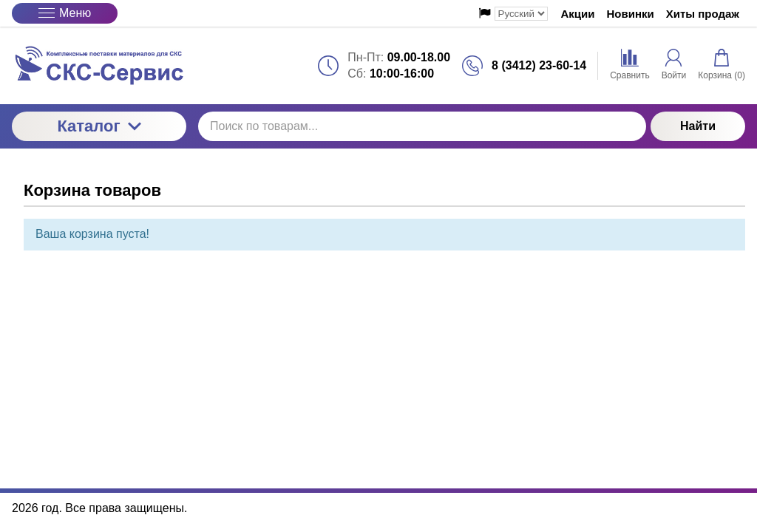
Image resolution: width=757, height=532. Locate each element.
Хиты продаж (703, 14)
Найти (698, 126)
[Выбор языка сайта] (521, 14)
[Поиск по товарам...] (422, 126)
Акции (578, 14)
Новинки (631, 14)
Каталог (99, 126)
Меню (65, 13)
